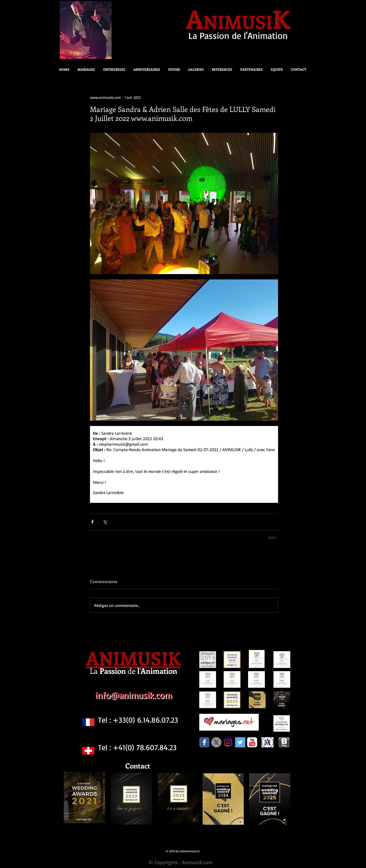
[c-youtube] (252, 742)
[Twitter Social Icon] (240, 742)
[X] (216, 742)
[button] (173, 69)
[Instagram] (228, 742)
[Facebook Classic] (204, 742)
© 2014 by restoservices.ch (183, 851)
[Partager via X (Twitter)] (105, 522)
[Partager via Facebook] (92, 522)
